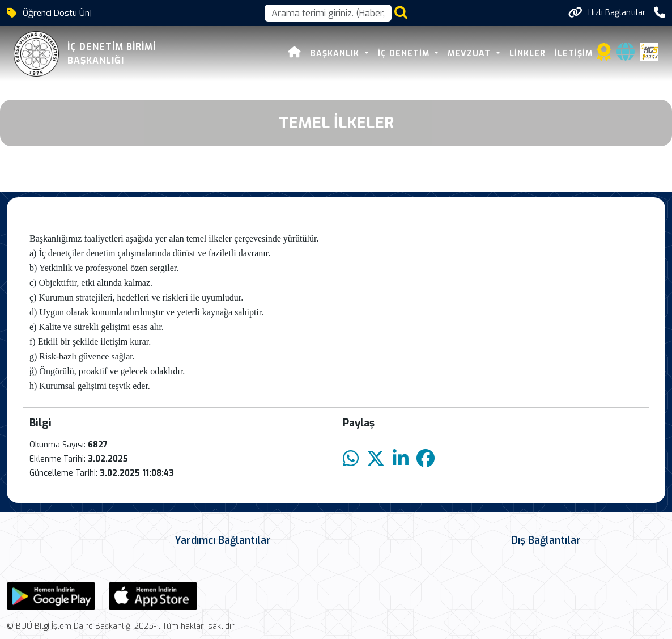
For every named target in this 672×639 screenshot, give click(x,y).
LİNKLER (528, 54)
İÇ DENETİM (405, 54)
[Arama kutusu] (328, 13)
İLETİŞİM (574, 54)
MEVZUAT (471, 54)
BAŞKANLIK (336, 54)
